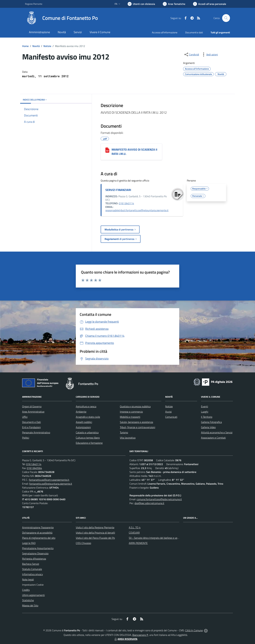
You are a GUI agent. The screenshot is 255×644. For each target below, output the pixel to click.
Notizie (47, 46)
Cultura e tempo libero (88, 438)
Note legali (28, 579)
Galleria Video (208, 427)
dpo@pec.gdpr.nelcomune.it (149, 503)
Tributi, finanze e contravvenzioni (138, 427)
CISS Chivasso (83, 543)
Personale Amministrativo (36, 432)
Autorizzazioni (83, 427)
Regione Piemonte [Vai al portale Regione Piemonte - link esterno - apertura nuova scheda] (34, 4)
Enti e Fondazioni (31, 427)
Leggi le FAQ (29, 543)
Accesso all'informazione (165, 32)
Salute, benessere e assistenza (136, 422)
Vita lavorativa (128, 438)
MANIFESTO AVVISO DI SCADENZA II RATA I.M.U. (134, 152)
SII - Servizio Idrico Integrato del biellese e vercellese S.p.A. (160, 538)
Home (25, 46)
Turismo (124, 432)
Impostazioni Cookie (33, 585)
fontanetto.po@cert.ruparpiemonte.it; (49, 480)
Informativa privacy (33, 574)
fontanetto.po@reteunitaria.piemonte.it (51, 484)
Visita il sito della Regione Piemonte (95, 527)
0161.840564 (34, 468)
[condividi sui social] (191, 54)
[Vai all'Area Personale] (210, 4)
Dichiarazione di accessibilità (37, 533)
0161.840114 (126, 203)
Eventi (205, 406)
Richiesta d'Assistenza (34, 559)
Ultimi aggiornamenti (33, 595)
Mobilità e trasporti (130, 417)
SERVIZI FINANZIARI (118, 190)
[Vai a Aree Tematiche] (174, 4)
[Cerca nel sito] (226, 18)
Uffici (25, 417)
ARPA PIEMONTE (138, 543)
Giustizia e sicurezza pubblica (135, 406)
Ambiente (81, 412)
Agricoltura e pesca (86, 406)
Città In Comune (194, 630)
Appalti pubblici (84, 422)
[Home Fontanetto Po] (61, 18)
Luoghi (205, 412)
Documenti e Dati (31, 422)
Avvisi (168, 412)
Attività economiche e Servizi (217, 432)
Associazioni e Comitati (213, 438)
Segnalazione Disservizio (35, 553)
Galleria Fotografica (211, 422)
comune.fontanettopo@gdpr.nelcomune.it (159, 499)
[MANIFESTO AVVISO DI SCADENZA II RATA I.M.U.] (107, 150)
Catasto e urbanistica (87, 432)
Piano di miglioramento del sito (39, 538)
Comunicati (171, 417)
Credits (26, 590)
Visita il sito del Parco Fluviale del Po (95, 538)
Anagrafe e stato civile (88, 417)
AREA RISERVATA (126, 639)
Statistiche (28, 600)
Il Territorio (207, 417)
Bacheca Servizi (31, 564)
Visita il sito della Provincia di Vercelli (95, 533)
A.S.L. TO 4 (135, 527)
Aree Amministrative (33, 412)
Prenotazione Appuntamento (38, 548)
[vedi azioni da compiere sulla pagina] (209, 54)
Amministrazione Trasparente (38, 527)
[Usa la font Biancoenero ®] (141, 4)
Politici (26, 438)
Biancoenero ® (140, 635)
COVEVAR (134, 533)
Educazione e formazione (89, 443)
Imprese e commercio (131, 412)
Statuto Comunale (32, 569)
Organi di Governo (32, 406)
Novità (36, 46)
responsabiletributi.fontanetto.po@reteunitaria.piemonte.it (137, 210)
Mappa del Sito (30, 605)
